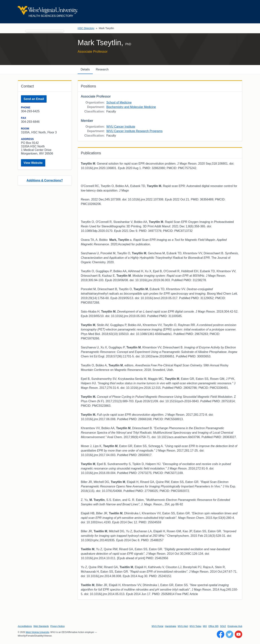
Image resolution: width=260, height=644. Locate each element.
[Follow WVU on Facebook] (221, 634)
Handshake (170, 626)
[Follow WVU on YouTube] (238, 634)
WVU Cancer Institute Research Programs (134, 131)
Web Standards (41, 626)
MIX (205, 626)
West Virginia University (37, 632)
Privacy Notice (58, 626)
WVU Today (195, 626)
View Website (33, 163)
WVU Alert (183, 626)
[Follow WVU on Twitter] (230, 634)
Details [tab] (85, 69)
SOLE (223, 626)
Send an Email (34, 99)
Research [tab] (102, 69)
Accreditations (25, 626)
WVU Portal (158, 626)
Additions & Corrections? (45, 180)
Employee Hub (235, 626)
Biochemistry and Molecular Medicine (131, 107)
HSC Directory (86, 28)
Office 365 (213, 626)
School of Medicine (119, 102)
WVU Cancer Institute (121, 127)
